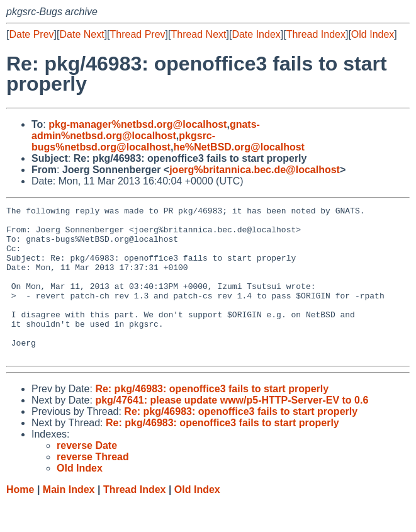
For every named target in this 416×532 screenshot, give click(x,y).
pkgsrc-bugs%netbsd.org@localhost (123, 141)
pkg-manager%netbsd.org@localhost (138, 124)
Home (20, 520)
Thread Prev (138, 34)
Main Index (69, 520)
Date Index (256, 34)
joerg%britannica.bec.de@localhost (255, 170)
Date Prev (31, 34)
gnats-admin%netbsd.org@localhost (146, 130)
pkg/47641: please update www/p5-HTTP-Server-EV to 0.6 (232, 430)
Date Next (82, 34)
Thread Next (198, 34)
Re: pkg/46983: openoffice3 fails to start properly (212, 419)
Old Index (373, 34)
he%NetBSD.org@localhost (239, 147)
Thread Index (316, 34)
